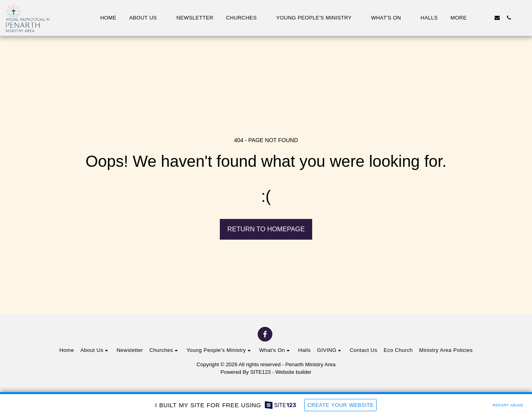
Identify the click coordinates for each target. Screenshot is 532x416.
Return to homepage (266, 229)
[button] (146, 18)
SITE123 (261, 372)
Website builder (294, 372)
